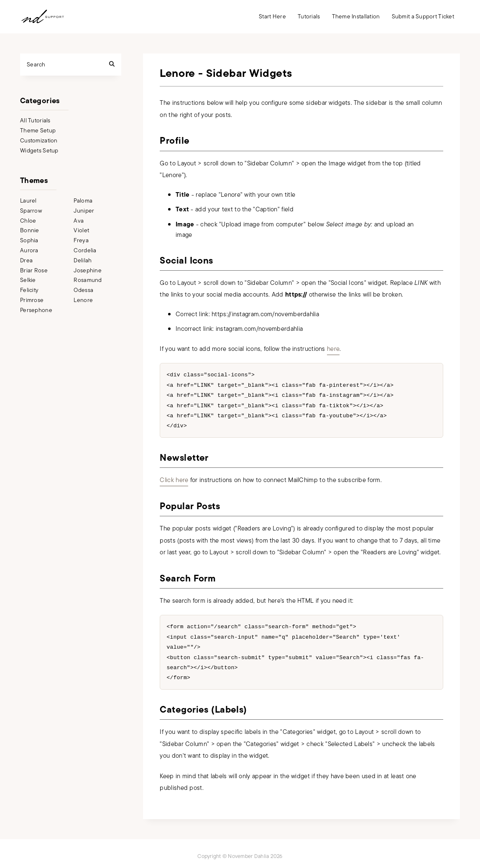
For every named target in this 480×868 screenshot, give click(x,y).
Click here (174, 477)
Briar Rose (34, 270)
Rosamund (88, 280)
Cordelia (85, 250)
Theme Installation (356, 16)
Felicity (29, 290)
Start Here (272, 16)
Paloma (83, 201)
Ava (79, 221)
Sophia (29, 240)
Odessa (83, 290)
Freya (81, 240)
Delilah (83, 260)
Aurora (29, 250)
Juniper (84, 211)
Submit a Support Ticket (423, 16)
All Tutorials (35, 121)
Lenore (83, 300)
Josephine (88, 270)
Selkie (28, 280)
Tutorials (309, 16)
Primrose (32, 300)
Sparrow (31, 211)
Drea (26, 260)
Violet (81, 230)
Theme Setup (38, 131)
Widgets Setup (39, 151)
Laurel (28, 201)
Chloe (28, 221)
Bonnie (30, 230)
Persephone (36, 310)
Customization (39, 141)
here (333, 349)
